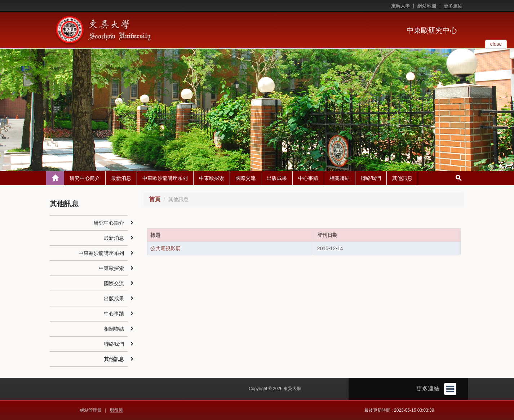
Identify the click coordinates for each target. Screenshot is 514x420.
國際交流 (245, 178)
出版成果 (277, 178)
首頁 (155, 199)
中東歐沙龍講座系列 (165, 178)
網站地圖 (427, 6)
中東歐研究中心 (432, 30)
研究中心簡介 (85, 178)
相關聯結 (340, 178)
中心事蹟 (308, 178)
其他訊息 (402, 178)
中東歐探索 (212, 178)
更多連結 (453, 6)
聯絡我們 (371, 178)
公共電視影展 (165, 248)
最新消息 (121, 178)
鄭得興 (116, 410)
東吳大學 (400, 6)
